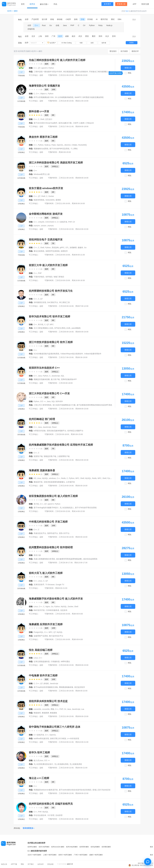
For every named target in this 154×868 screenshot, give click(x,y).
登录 (143, 4)
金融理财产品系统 (41, 636)
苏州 (114, 36)
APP (134, 4)
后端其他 (31, 29)
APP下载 (14, 864)
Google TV (60, 585)
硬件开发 (104, 19)
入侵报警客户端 (63, 456)
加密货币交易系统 (53, 251)
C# (84, 25)
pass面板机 (76, 328)
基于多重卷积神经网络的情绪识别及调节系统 (94, 405)
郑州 (100, 36)
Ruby (100, 25)
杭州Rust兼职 (32, 847)
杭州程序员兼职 (24, 51)
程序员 (32, 4)
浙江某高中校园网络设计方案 (64, 405)
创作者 (104, 43)
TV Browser (50, 585)
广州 (53, 36)
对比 (130, 73)
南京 (74, 36)
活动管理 (59, 815)
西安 (87, 36)
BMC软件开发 (39, 610)
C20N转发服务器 (53, 610)
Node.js (109, 25)
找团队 (132, 43)
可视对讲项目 (39, 277)
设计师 (44, 19)
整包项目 (113, 51)
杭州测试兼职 (106, 847)
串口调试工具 (64, 302)
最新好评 (135, 51)
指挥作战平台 (53, 533)
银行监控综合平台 (56, 636)
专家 (81, 43)
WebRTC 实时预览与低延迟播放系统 (89, 97)
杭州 (60, 36)
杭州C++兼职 (12, 11)
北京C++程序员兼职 (34, 855)
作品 (55, 4)
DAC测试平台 (53, 302)
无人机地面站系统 (61, 764)
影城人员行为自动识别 (101, 790)
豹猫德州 (37, 713)
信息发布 (64, 610)
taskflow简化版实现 (41, 738)
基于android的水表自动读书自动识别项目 (75, 790)
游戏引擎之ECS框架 (58, 738)
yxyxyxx (37, 226)
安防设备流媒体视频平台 (56, 431)
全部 (27, 19)
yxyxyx (44, 226)
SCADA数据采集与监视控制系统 (46, 354)
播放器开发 (38, 482)
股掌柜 (58, 200)
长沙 (107, 36)
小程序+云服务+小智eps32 (83, 123)
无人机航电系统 (76, 764)
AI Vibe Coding (66, 43)
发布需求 (107, 4)
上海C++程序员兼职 (50, 855)
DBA (119, 19)
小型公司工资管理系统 (43, 405)
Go (51, 25)
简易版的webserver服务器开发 (46, 790)
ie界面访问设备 (40, 431)
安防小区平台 (64, 533)
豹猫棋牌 (45, 713)
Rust (44, 25)
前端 (52, 19)
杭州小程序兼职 (44, 847)
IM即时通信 (65, 662)
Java (65, 25)
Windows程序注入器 (42, 174)
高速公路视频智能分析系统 (44, 559)
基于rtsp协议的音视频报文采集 (46, 687)
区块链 (90, 19)
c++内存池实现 (73, 738)
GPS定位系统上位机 (62, 328)
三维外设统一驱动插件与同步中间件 (48, 72)
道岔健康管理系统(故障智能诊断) (69, 559)
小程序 (68, 19)
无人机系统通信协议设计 (43, 764)
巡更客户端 (38, 456)
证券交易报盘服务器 (42, 662)
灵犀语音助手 (39, 585)
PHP (72, 25)
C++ (36, 25)
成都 (67, 36)
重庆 (94, 36)
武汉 (80, 36)
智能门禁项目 (59, 277)
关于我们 (31, 864)
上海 (40, 36)
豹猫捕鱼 (54, 713)
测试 (113, 19)
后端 (82, 19)
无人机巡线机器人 (67, 508)
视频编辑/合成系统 (41, 149)
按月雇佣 (124, 51)
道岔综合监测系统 (90, 559)
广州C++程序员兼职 (81, 855)
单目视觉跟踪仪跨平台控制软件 (76, 72)
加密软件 (64, 251)
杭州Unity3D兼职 (72, 847)
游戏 (76, 19)
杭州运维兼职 (95, 847)
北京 (33, 36)
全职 (92, 43)
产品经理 (35, 19)
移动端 (60, 19)
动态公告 (4, 864)
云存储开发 (70, 482)
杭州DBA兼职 (84, 847)
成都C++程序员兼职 (96, 855)
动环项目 (49, 277)
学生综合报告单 (40, 815)
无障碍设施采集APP (69, 379)
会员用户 (52, 43)
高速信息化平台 (40, 533)
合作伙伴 (41, 864)
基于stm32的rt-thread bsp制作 (46, 123)
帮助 (22, 864)
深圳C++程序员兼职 (65, 855)
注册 (147, 4)
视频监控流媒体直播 (42, 379)
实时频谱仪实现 (40, 302)
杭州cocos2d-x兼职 (58, 847)
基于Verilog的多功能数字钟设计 (46, 508)
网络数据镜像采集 (66, 687)
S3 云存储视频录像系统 (64, 97)
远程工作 (70, 864)
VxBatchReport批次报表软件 (72, 354)
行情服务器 (55, 662)
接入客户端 (55, 379)
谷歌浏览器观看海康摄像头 (54, 482)
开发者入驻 (121, 4)
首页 (23, 4)
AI (97, 19)
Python (92, 25)
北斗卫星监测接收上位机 (43, 328)
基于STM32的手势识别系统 (86, 508)
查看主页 (128, 68)
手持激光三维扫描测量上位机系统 (102, 72)
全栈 (57, 25)
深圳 (47, 36)
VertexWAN (50, 200)
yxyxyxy (50, 226)
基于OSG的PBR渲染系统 (59, 149)
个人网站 (74, 149)
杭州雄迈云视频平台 (75, 431)
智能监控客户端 (50, 456)
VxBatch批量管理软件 (93, 354)
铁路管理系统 (39, 200)
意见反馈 (50, 864)
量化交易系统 (39, 251)
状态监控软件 (80, 687)
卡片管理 (51, 815)
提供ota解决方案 (65, 123)
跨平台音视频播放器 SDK (44, 97)
